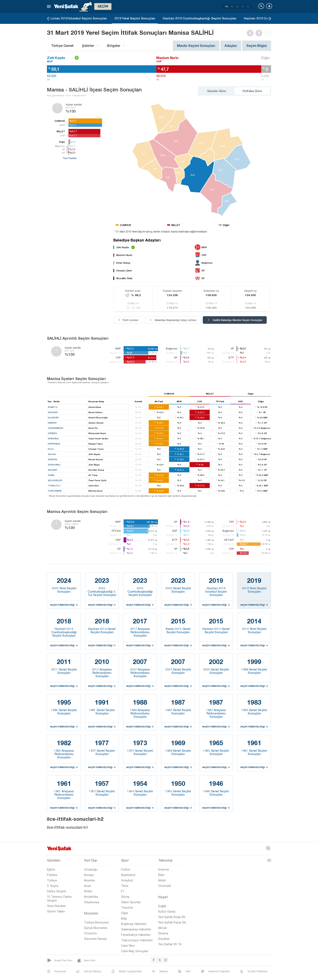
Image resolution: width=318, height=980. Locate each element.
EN (232, 6)
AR (237, 6)
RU (248, 6)
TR (226, 6)
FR (243, 6)
